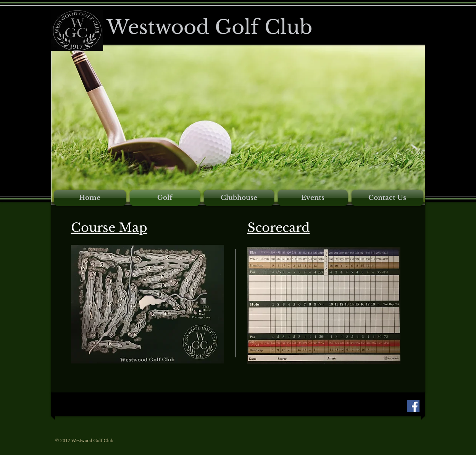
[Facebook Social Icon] (413, 406)
